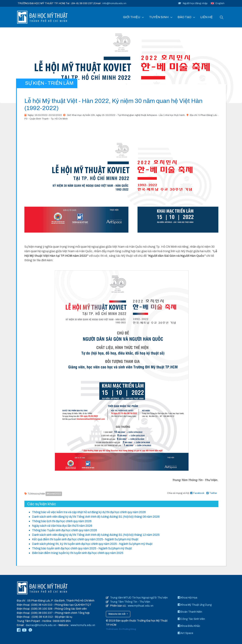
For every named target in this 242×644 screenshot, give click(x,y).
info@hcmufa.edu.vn (114, 3)
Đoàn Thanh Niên (190, 612)
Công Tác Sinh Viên (191, 619)
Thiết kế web (112, 629)
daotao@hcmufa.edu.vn (41, 625)
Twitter (212, 493)
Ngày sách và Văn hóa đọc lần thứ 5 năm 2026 (62, 526)
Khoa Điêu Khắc (189, 626)
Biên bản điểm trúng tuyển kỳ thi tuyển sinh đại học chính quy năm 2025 (78, 553)
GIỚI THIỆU (132, 17)
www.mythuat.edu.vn (141, 606)
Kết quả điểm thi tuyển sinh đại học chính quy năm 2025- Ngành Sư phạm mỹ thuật (85, 539)
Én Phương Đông (128, 629)
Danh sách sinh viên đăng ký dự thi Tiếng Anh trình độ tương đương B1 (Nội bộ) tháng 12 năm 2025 (96, 535)
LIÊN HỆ (207, 17)
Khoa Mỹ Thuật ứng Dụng (195, 605)
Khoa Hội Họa (187, 598)
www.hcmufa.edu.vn (83, 625)
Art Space (185, 633)
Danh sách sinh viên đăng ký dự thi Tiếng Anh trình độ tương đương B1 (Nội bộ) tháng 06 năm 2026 (96, 517)
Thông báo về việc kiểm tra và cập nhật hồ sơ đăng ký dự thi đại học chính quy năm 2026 (89, 512)
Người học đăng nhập (193, 3)
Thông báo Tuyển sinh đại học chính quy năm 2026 (64, 530)
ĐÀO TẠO (185, 17)
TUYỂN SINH (159, 17)
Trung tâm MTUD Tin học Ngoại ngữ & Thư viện (139, 598)
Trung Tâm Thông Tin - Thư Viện (130, 602)
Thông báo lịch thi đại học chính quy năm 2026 (62, 521)
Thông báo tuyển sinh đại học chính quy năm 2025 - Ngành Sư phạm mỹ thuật (82, 548)
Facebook (197, 493)
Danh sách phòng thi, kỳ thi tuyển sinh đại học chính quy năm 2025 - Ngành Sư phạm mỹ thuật (92, 544)
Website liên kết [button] (117, 614)
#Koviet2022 (54, 494)
